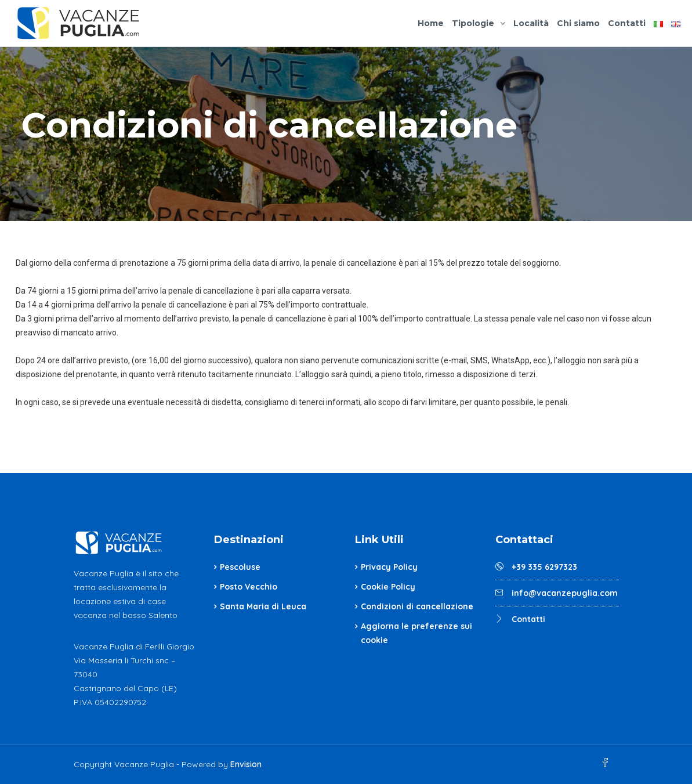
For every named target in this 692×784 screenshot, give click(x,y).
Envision (246, 764)
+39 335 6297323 (544, 567)
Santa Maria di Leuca (263, 606)
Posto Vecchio (249, 587)
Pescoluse (240, 567)
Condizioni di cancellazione (417, 606)
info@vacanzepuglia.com (565, 593)
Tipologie (473, 23)
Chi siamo (578, 23)
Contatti (627, 23)
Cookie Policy (388, 587)
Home (431, 23)
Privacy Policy (389, 567)
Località (531, 23)
